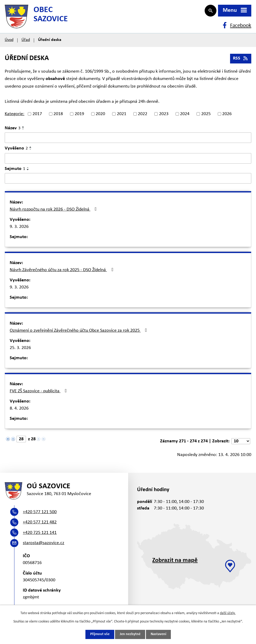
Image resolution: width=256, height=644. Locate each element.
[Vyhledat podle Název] (128, 140)
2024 (185, 117)
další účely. (228, 613)
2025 (206, 117)
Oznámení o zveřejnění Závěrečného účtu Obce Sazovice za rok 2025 (79, 333)
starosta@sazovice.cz (43, 547)
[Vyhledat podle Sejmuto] (128, 181)
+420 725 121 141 (40, 537)
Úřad (26, 42)
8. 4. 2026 (19, 411)
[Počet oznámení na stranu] (241, 444)
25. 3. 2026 (20, 350)
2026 (227, 117)
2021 (122, 117)
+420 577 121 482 (40, 526)
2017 (37, 117)
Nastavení (158, 634)
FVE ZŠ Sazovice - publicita (39, 394)
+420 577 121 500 (40, 516)
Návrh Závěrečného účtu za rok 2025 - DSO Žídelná (62, 272)
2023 (164, 117)
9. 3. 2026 (19, 229)
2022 (143, 117)
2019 (79, 117)
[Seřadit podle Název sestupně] (23, 132)
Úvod (9, 42)
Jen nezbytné (130, 634)
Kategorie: (15, 117)
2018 (58, 117)
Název (13, 131)
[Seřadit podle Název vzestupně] (23, 130)
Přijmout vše (100, 634)
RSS (241, 61)
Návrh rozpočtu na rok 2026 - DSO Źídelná (54, 212)
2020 (100, 117)
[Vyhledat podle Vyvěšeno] (128, 161)
